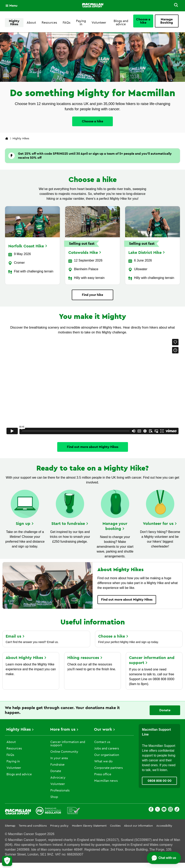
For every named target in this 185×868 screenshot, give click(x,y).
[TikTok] (177, 810)
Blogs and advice (121, 23)
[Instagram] (170, 810)
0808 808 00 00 (160, 781)
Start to (70, 524)
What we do (103, 761)
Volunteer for (160, 524)
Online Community (64, 752)
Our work (103, 729)
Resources (49, 23)
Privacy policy (59, 826)
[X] (158, 810)
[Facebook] (151, 810)
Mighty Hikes (14, 23)
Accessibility (164, 826)
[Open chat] (164, 858)
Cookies (115, 826)
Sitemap (10, 826)
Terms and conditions (33, 826)
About (31, 23)
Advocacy (58, 778)
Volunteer (99, 23)
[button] (175, 6)
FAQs (67, 23)
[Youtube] (164, 810)
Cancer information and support (68, 744)
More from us (63, 729)
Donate (56, 771)
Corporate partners (108, 768)
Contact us (102, 742)
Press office (103, 774)
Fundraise (57, 765)
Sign (25, 524)
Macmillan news (106, 781)
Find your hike (92, 295)
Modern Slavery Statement (89, 826)
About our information (138, 826)
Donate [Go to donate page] (165, 710)
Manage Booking (167, 21)
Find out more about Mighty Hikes (93, 447)
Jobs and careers (107, 748)
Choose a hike (143, 21)
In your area (59, 758)
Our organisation (107, 755)
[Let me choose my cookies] (7, 861)
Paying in (81, 23)
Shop (54, 797)
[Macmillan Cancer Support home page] (7, 139)
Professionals (60, 790)
